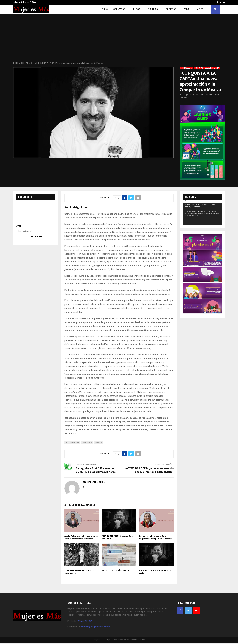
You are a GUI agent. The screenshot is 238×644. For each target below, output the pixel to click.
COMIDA (99, 442)
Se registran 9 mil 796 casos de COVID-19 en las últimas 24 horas (96, 470)
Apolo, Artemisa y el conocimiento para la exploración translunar (81, 537)
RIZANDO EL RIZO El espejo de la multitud (118, 537)
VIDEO (200, 9)
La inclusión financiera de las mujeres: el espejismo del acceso (155, 537)
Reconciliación (72, 442)
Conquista (87, 442)
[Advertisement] (119, 39)
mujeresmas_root (191, 95)
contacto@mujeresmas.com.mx (96, 627)
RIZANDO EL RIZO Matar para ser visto (155, 572)
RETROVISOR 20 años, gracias (116, 570)
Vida (187, 9)
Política (153, 9)
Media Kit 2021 (85, 621)
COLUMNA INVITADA (212, 68)
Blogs (137, 9)
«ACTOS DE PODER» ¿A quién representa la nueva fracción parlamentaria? (149, 470)
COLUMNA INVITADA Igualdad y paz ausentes (80, 572)
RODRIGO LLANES (187, 68)
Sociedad (171, 9)
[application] (202, 214)
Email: (19, 226)
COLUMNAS (119, 9)
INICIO (105, 9)
